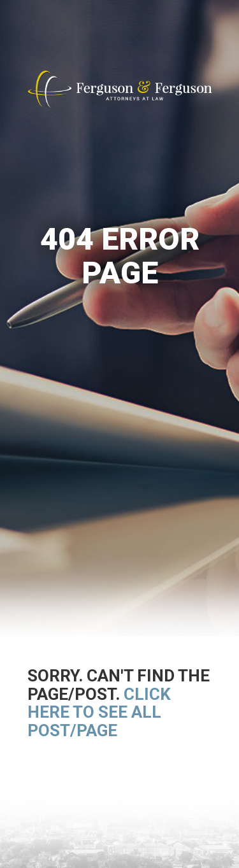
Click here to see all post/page (99, 712)
